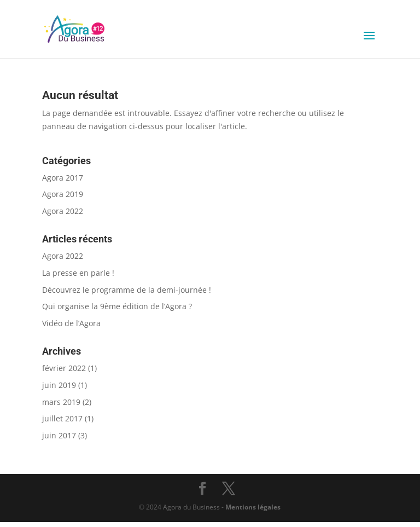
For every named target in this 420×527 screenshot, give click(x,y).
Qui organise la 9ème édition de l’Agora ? (117, 306)
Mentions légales (253, 507)
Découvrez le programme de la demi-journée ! (127, 290)
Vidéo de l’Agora (71, 323)
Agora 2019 (63, 194)
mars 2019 (61, 402)
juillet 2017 (62, 418)
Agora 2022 (63, 211)
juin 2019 (59, 385)
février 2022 (64, 368)
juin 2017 (59, 435)
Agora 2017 (63, 178)
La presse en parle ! (78, 273)
